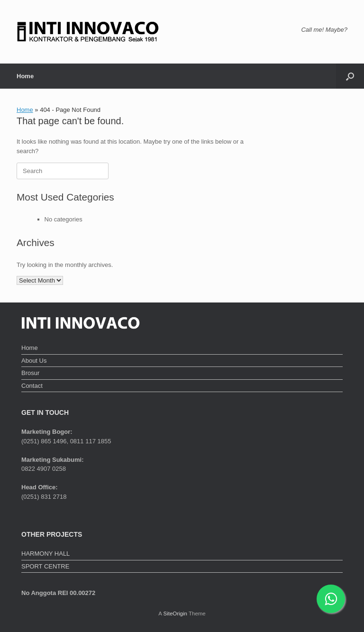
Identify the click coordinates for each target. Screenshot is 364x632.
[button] (350, 76)
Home (25, 76)
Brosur (30, 373)
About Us (34, 361)
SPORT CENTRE (45, 566)
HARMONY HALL (45, 554)
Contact (32, 386)
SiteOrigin (175, 614)
